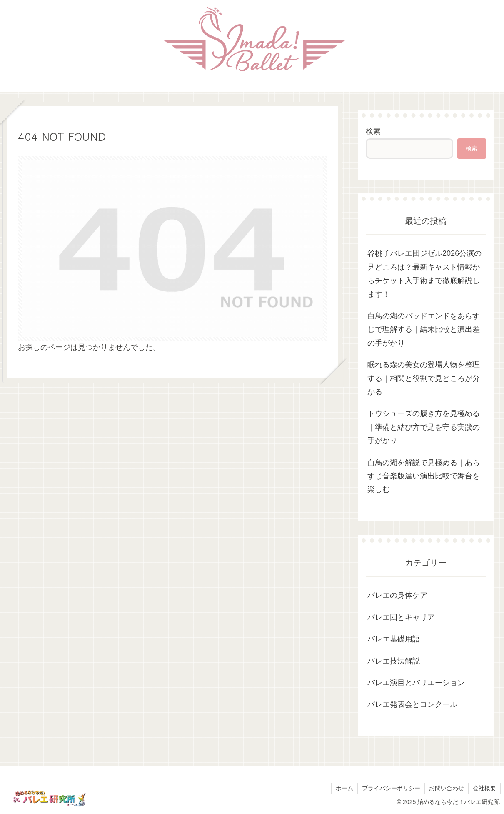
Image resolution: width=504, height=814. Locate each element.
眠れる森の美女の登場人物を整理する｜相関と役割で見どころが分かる (424, 378)
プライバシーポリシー (391, 788)
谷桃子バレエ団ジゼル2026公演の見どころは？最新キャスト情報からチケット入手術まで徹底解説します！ (424, 274)
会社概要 (484, 788)
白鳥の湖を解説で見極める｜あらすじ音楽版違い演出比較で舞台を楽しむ (424, 476)
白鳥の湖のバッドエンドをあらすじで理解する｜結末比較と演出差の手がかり (424, 329)
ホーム (344, 788)
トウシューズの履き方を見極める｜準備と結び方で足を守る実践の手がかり (424, 427)
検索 (373, 131)
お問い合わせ (447, 788)
